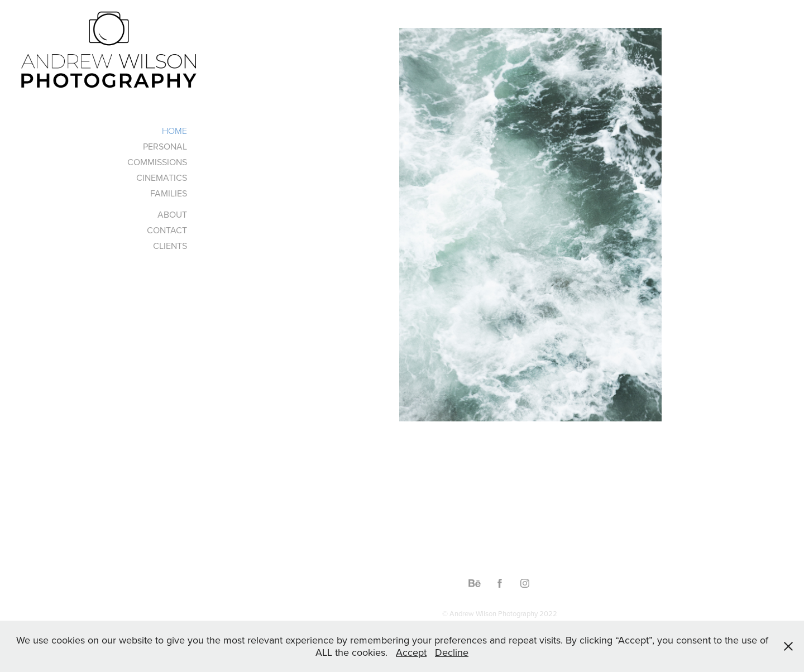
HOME (174, 131)
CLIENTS (170, 246)
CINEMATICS (162, 177)
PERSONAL (165, 146)
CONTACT (167, 230)
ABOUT (172, 214)
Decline (452, 652)
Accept (411, 652)
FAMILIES (169, 193)
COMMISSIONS (157, 162)
